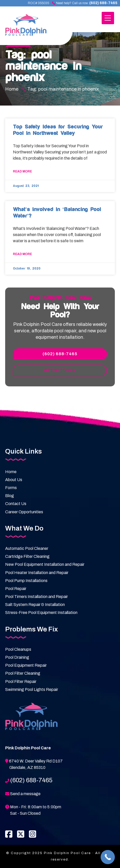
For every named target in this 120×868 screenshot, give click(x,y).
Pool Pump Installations (26, 581)
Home (11, 472)
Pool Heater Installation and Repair (37, 573)
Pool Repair (16, 589)
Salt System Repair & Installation (35, 605)
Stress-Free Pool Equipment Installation (41, 613)
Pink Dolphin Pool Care (32, 28)
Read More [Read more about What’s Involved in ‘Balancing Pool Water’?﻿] (22, 254)
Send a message (25, 794)
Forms (11, 488)
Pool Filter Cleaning (23, 673)
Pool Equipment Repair (26, 665)
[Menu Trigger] (108, 18)
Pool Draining (17, 657)
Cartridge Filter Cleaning (27, 556)
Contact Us (16, 504)
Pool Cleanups (18, 649)
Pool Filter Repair (21, 682)
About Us (14, 480)
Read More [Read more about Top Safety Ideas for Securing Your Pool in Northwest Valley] (22, 171)
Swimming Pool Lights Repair (32, 689)
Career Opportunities (24, 512)
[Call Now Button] (108, 857)
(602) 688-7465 (103, 3)
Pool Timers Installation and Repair (37, 597)
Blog (10, 496)
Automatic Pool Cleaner (27, 548)
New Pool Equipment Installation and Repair (45, 564)
